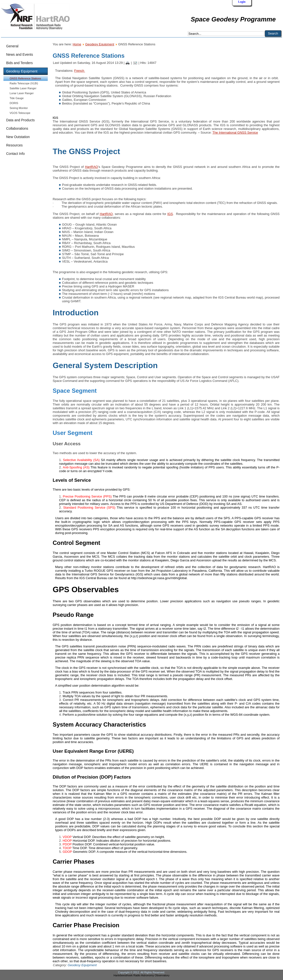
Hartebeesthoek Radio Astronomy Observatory (141, 975)
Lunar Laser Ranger (22, 93)
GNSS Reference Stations (25, 78)
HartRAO (91, 167)
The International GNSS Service (235, 133)
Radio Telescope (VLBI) (24, 83)
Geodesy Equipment (100, 44)
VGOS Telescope (20, 113)
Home (77, 44)
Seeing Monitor (19, 108)
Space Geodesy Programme (233, 19)
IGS (170, 214)
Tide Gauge (17, 98)
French (80, 71)
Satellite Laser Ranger (23, 88)
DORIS (14, 103)
